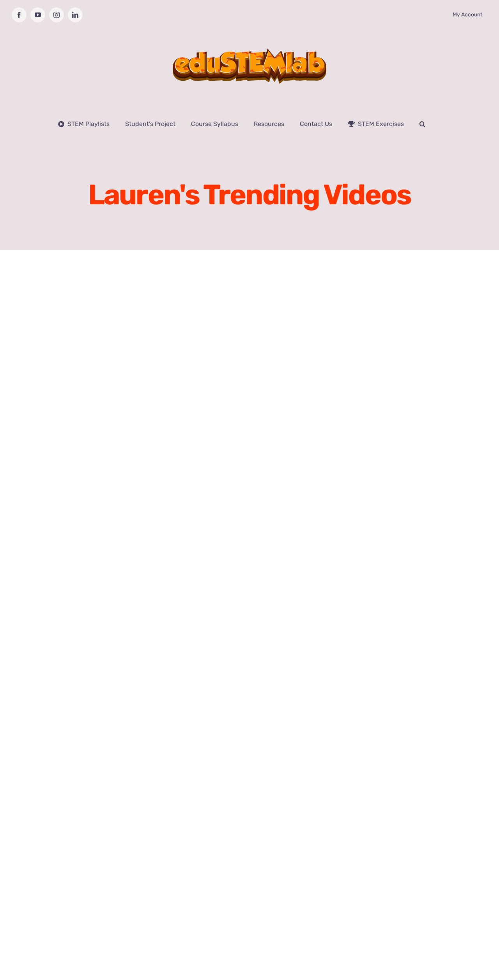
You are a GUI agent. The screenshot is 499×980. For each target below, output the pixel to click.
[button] (422, 124)
